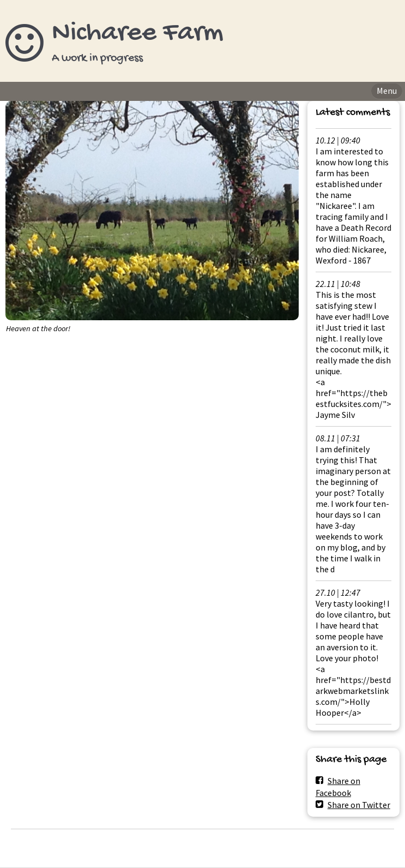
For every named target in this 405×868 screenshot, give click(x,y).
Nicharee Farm (138, 34)
